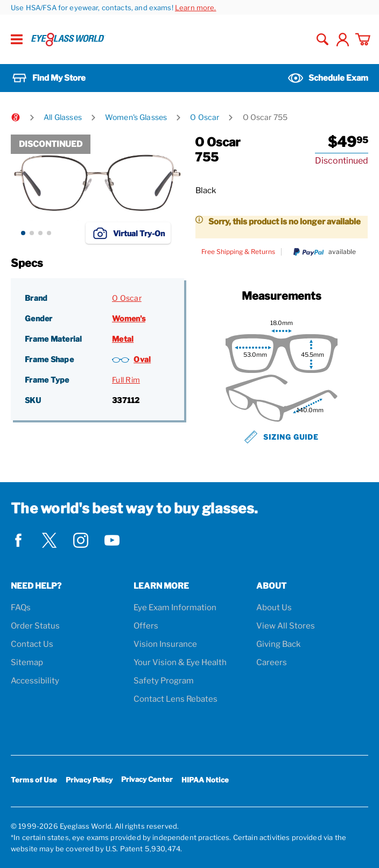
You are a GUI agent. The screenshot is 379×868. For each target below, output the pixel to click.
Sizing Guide (282, 437)
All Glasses (63, 117)
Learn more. (196, 8)
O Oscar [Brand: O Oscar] (127, 298)
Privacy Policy (89, 780)
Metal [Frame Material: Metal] (123, 339)
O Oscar (205, 117)
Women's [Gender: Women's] (129, 318)
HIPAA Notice (205, 780)
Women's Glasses (136, 117)
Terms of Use (34, 780)
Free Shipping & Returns (238, 252)
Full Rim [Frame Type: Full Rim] (126, 380)
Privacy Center (147, 781)
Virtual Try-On (128, 233)
